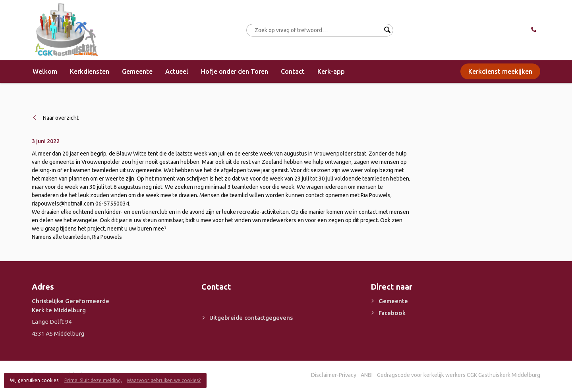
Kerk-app (331, 71)
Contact (293, 71)
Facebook (392, 313)
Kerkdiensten (90, 71)
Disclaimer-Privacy (334, 375)
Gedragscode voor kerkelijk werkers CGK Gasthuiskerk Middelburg (459, 375)
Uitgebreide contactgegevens (251, 318)
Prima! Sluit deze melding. (93, 380)
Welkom (45, 71)
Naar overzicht (61, 118)
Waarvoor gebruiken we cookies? (164, 380)
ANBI (367, 375)
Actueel (177, 71)
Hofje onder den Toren (235, 71)
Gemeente (137, 71)
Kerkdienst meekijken (500, 71)
